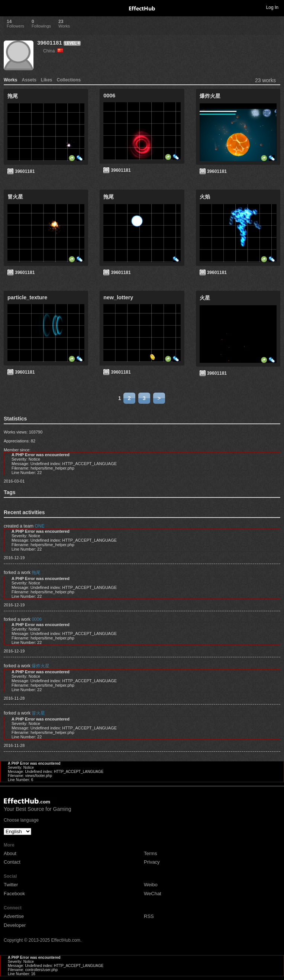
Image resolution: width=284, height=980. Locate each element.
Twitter (11, 885)
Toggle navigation (9, 7)
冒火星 (38, 713)
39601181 (50, 43)
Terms (150, 853)
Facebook (14, 894)
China (53, 51)
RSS (149, 916)
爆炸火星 (41, 666)
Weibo (151, 885)
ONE (39, 526)
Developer (15, 925)
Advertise (14, 916)
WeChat (153, 894)
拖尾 (36, 573)
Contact (12, 862)
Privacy (152, 862)
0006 (37, 619)
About (10, 853)
